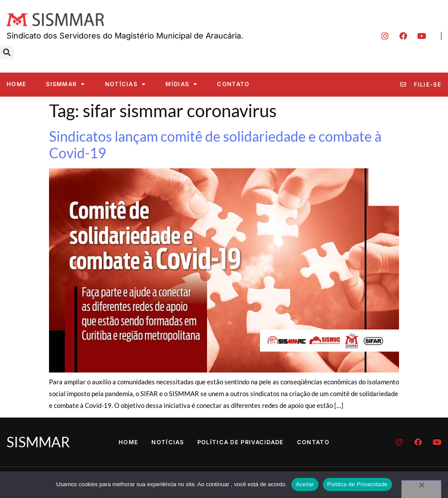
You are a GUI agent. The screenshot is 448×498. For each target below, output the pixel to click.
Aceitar (305, 484)
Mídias (181, 84)
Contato (233, 84)
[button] (7, 53)
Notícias (126, 84)
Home (16, 84)
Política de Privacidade (241, 442)
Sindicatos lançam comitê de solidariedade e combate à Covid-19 (215, 145)
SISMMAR (65, 84)
